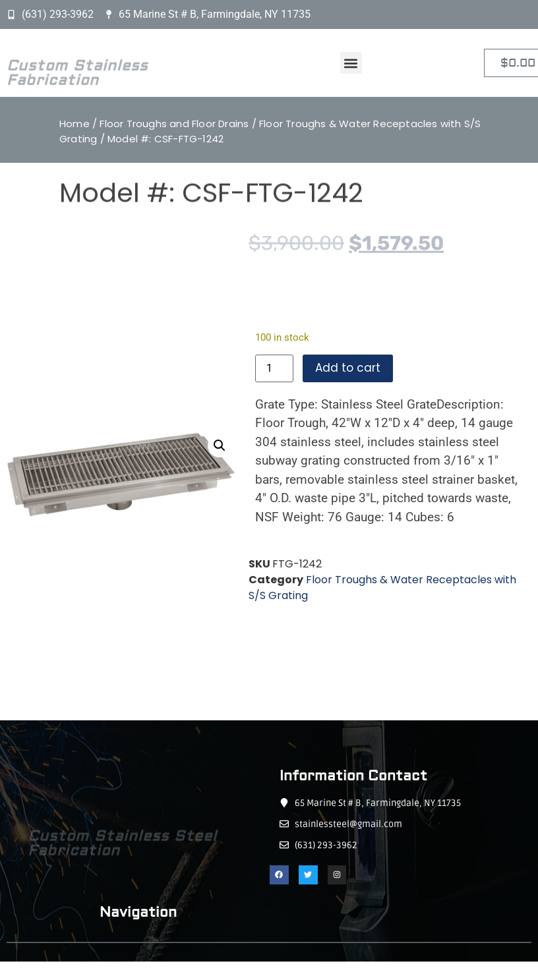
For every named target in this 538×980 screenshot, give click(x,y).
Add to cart (348, 368)
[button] (351, 63)
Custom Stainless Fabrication (77, 82)
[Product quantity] (274, 368)
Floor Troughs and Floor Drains (174, 124)
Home (75, 124)
